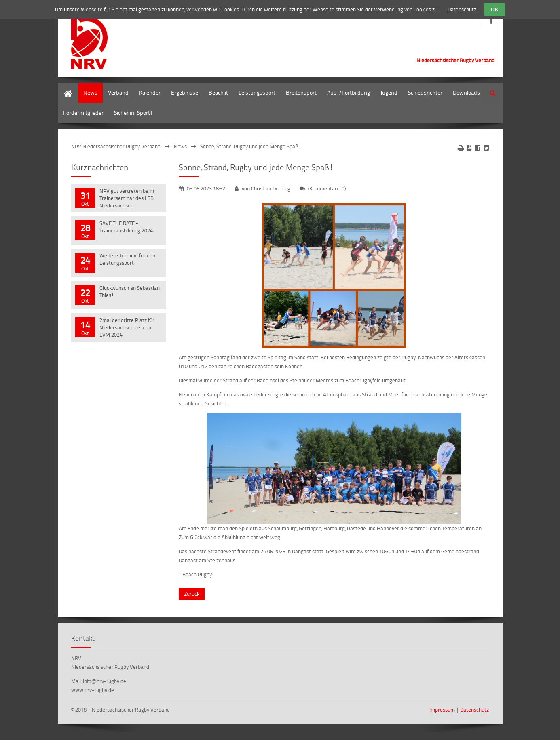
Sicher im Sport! (133, 113)
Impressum (442, 710)
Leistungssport (257, 92)
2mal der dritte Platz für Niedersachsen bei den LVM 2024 (127, 327)
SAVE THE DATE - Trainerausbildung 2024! (128, 227)
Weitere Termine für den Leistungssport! (127, 259)
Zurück (192, 594)
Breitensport (301, 92)
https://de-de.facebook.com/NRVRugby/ (491, 21)
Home (65, 87)
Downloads (466, 92)
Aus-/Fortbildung (349, 92)
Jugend (389, 92)
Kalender (150, 92)
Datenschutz (474, 710)
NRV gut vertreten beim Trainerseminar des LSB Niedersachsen (127, 198)
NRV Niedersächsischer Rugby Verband (116, 146)
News (90, 92)
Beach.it (218, 92)
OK (495, 9)
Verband (118, 92)
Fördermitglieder (83, 113)
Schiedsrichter (425, 92)
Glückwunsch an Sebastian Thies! (130, 291)
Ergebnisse (185, 92)
